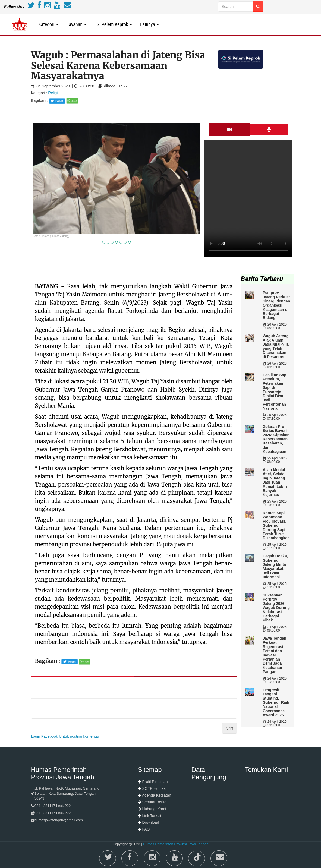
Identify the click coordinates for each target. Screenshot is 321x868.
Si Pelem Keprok (113, 24)
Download (150, 822)
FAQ (146, 829)
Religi (53, 93)
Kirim (229, 728)
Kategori (48, 24)
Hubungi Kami (154, 809)
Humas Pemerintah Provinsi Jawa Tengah (176, 844)
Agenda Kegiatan (157, 795)
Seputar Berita (154, 802)
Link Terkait (152, 816)
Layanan (76, 24)
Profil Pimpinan (155, 782)
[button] (45, 204)
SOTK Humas (154, 788)
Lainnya (150, 24)
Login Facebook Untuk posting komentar (65, 736)
